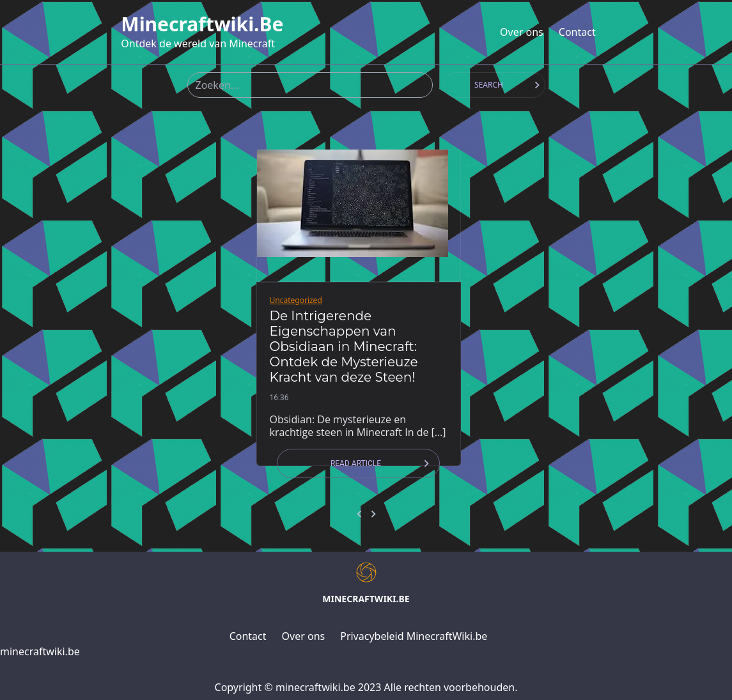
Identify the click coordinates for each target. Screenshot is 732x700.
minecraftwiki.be (202, 24)
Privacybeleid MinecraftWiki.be (414, 636)
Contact (577, 32)
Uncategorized (296, 300)
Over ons (522, 32)
